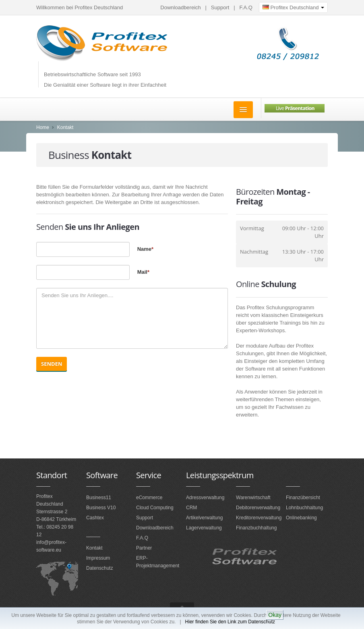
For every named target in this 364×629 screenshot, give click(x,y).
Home (43, 127)
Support (220, 7)
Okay (275, 615)
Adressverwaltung (205, 498)
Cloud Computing (155, 508)
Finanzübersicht (303, 498)
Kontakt (65, 127)
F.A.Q (246, 7)
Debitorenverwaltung (258, 508)
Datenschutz (100, 568)
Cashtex (95, 518)
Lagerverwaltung (204, 528)
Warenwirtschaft (253, 498)
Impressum (98, 558)
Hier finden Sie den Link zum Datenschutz (230, 622)
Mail (143, 272)
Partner (144, 548)
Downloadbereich (180, 7)
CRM (191, 508)
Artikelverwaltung (204, 518)
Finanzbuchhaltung (256, 528)
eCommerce (149, 498)
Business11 (99, 498)
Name (145, 249)
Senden (52, 364)
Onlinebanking (301, 518)
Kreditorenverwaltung (259, 518)
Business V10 (101, 508)
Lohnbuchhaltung (304, 508)
